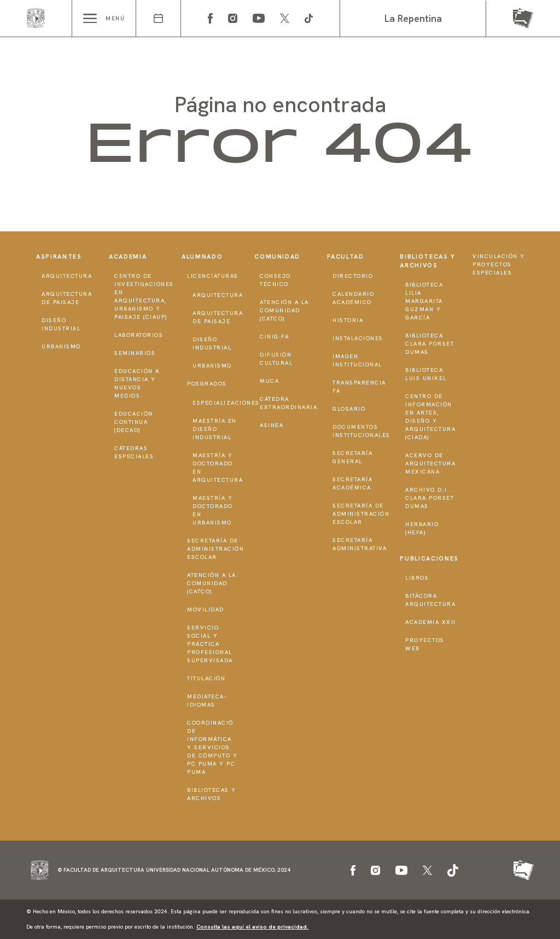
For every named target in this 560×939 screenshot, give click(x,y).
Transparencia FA (359, 387)
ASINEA (272, 425)
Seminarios (135, 353)
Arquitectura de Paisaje (67, 298)
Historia (348, 320)
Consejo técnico (275, 280)
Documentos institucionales (361, 431)
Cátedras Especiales (134, 452)
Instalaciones (358, 338)
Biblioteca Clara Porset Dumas (430, 344)
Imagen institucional (357, 360)
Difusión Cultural (276, 359)
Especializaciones (226, 403)
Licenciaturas (213, 276)
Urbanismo (61, 346)
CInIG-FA (274, 337)
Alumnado (202, 256)
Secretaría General (352, 457)
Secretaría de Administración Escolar (215, 549)
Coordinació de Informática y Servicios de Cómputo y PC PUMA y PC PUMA (212, 747)
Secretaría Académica (352, 483)
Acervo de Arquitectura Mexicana (430, 463)
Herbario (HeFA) (422, 528)
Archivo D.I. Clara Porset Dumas (430, 498)
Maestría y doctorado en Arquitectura (218, 468)
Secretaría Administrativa (360, 544)
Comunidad (277, 256)
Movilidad (206, 610)
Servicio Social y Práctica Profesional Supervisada (210, 644)
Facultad (345, 256)
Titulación (206, 678)
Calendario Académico (353, 298)
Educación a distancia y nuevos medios (137, 383)
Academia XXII (431, 622)
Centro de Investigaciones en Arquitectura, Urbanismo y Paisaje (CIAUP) (144, 296)
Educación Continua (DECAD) (134, 422)
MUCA (269, 381)
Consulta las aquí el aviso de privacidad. (252, 927)
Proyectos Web (425, 644)
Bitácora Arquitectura (430, 600)
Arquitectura (67, 276)
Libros (417, 578)
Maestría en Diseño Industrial (215, 429)
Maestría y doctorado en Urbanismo (213, 510)
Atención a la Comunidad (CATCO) (212, 583)
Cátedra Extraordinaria (288, 403)
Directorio (353, 276)
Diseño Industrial (61, 324)
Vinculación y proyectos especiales (499, 264)
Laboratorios (139, 335)
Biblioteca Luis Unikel (426, 374)
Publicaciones (429, 558)
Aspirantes (59, 256)
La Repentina (413, 18)
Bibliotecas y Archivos (212, 794)
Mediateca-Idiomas (207, 701)
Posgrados (207, 384)
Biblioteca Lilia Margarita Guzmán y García (424, 301)
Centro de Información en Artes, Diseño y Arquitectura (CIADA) (430, 417)
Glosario (349, 409)
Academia (128, 256)
